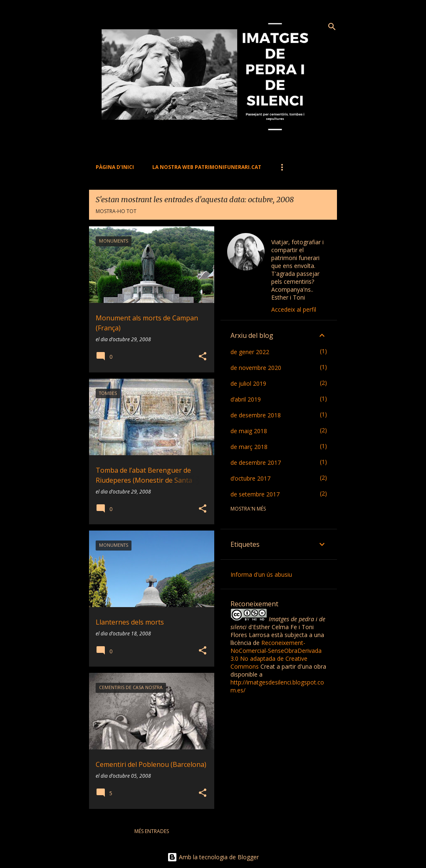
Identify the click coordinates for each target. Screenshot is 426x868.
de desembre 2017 (256, 463)
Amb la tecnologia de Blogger (213, 857)
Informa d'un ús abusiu (261, 574)
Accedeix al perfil (294, 309)
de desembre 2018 (256, 415)
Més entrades (152, 831)
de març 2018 (249, 447)
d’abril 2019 (246, 399)
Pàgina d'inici (115, 167)
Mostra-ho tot (116, 211)
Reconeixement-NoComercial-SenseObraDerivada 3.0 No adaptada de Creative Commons (276, 655)
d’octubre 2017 (250, 478)
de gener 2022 (250, 352)
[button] (203, 357)
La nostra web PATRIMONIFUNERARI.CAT (207, 167)
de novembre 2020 (256, 368)
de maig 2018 (249, 431)
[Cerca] (332, 27)
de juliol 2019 (248, 383)
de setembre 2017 (255, 494)
